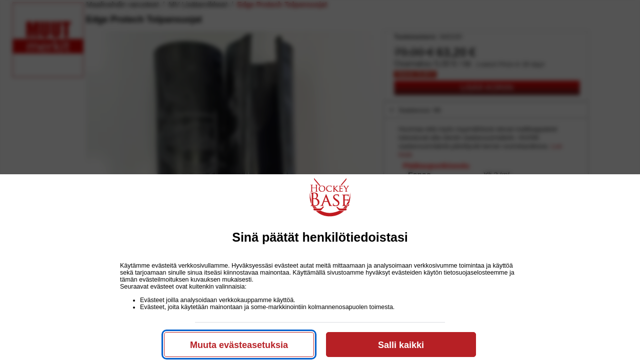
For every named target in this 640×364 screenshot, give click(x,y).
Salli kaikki (401, 345)
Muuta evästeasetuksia (239, 345)
